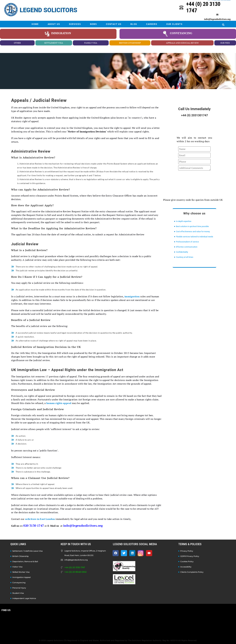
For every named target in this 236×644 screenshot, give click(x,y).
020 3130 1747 (34, 526)
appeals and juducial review (182, 43)
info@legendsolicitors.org (217, 19)
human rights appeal (59, 403)
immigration (132, 296)
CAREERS (152, 24)
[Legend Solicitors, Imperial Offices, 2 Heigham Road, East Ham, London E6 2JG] (118, 625)
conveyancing (181, 33)
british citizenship (130, 43)
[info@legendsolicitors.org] (217, 15)
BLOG (134, 24)
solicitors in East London (40, 519)
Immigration (61, 33)
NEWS (93, 24)
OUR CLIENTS (174, 24)
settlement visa (54, 43)
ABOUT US (54, 24)
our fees (225, 43)
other (17, 43)
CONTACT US (114, 24)
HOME (35, 24)
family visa (91, 43)
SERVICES (75, 24)
